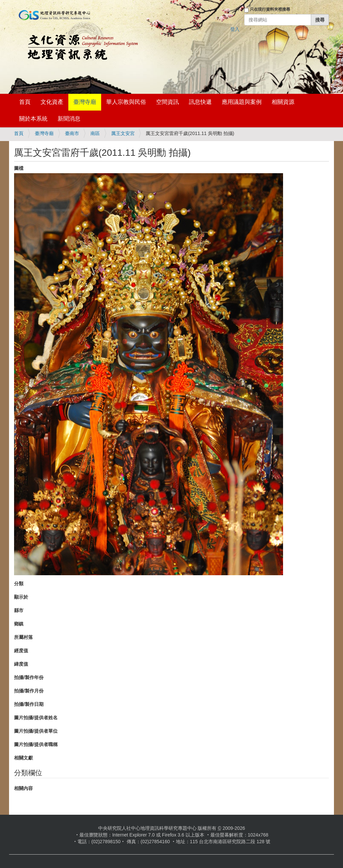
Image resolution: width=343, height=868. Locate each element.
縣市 (19, 610)
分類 (19, 584)
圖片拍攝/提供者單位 (36, 731)
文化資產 (52, 102)
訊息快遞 (200, 102)
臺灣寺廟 (85, 102)
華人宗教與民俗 (126, 102)
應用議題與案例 (242, 102)
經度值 (21, 651)
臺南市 (72, 133)
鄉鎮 (19, 624)
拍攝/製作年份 (29, 677)
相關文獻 (23, 758)
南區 (95, 133)
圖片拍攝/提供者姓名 (36, 718)
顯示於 (21, 597)
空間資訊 (167, 102)
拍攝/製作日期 (29, 704)
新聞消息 (69, 119)
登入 (235, 29)
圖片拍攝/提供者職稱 (36, 744)
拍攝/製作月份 (29, 691)
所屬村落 (23, 637)
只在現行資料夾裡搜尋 (270, 9)
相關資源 (283, 102)
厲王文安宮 (123, 133)
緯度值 (21, 664)
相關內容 (23, 788)
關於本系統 (33, 119)
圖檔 (19, 168)
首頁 (25, 102)
